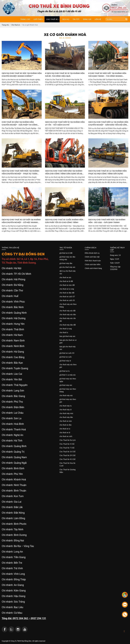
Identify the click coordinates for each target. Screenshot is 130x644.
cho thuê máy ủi (66, 409)
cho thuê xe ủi (65, 432)
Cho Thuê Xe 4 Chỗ (67, 444)
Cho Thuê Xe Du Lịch (68, 440)
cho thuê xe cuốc (66, 436)
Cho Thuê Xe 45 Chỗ (67, 459)
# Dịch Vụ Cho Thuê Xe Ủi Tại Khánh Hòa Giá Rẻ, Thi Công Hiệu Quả (65, 75)
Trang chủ (25, 19)
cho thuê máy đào (66, 417)
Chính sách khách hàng (93, 268)
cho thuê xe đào (66, 425)
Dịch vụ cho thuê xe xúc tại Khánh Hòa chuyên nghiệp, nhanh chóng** (22, 75)
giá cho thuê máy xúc (67, 267)
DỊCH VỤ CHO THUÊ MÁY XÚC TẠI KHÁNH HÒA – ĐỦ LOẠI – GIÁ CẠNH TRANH (107, 221)
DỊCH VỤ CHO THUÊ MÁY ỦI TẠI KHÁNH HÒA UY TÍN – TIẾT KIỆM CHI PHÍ (65, 123)
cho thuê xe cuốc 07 (67, 296)
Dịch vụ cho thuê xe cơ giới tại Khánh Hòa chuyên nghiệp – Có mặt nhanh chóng (21, 221)
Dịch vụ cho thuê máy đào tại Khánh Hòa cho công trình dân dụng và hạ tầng (64, 172)
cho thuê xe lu (65, 429)
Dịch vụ (66, 19)
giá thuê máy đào (66, 263)
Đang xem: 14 (115, 255)
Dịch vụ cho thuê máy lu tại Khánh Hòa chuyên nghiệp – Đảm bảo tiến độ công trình (108, 123)
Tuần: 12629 (115, 263)
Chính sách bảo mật (92, 257)
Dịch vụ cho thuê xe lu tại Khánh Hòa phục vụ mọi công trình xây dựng (107, 172)
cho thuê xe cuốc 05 (67, 300)
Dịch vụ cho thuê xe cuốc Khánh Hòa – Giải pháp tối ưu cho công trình (65, 221)
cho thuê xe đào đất (67, 293)
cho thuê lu (64, 332)
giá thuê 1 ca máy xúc (68, 375)
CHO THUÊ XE (52, 19)
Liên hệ (98, 19)
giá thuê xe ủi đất (66, 253)
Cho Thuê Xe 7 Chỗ (67, 448)
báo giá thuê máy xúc (67, 336)
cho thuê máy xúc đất (67, 311)
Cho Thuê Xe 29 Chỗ (67, 455)
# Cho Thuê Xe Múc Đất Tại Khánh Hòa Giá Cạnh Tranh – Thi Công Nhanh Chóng (107, 75)
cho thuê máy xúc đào (68, 314)
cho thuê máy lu (66, 406)
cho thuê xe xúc (65, 277)
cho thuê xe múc (66, 421)
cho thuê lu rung (66, 329)
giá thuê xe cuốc (66, 357)
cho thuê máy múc (66, 413)
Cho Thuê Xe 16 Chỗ (67, 452)
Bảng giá (87, 19)
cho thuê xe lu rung (67, 289)
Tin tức (76, 19)
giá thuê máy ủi (65, 361)
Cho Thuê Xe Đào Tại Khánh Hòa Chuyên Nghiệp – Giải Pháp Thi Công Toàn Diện (20, 123)
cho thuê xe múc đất (67, 285)
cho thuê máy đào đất (68, 325)
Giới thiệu (38, 19)
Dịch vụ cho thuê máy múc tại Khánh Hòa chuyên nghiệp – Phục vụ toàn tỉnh (20, 172)
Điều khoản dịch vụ (92, 253)
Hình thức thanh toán (93, 261)
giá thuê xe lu (65, 371)
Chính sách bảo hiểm (93, 264)
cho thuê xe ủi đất (66, 281)
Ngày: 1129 (115, 259)
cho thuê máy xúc (66, 395)
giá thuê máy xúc (66, 385)
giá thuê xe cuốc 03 (67, 353)
